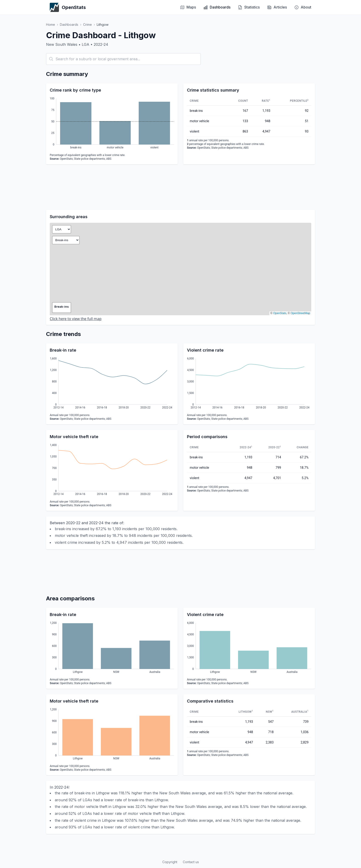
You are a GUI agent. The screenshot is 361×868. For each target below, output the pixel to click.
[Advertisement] (180, 187)
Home (51, 25)
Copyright (170, 862)
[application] (112, 124)
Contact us (191, 862)
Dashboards (69, 25)
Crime (87, 25)
